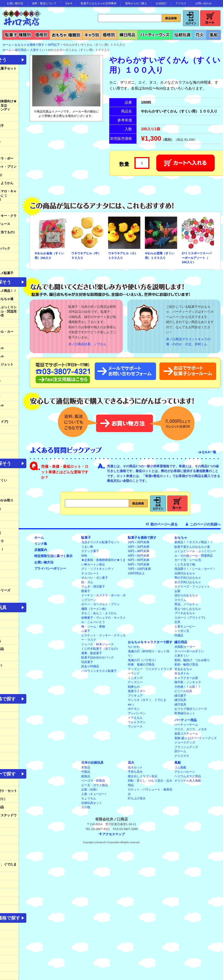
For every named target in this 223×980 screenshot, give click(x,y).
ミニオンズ (135, 678)
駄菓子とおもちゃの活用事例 (99, 3)
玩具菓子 (87, 662)
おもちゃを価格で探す (30, 45)
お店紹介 (161, 3)
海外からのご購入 (136, 3)
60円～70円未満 (139, 564)
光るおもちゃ (183, 669)
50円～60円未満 (139, 560)
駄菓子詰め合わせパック (98, 657)
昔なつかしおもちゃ (188, 609)
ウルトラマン (137, 722)
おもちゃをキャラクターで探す (150, 642)
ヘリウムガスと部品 (188, 776)
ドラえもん (135, 718)
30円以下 (54, 45)
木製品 (86, 767)
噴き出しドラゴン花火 (143, 776)
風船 (178, 762)
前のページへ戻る (164, 524)
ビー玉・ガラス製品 (95, 785)
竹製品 (86, 772)
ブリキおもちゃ (185, 613)
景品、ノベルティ (186, 604)
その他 (86, 807)
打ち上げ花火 (137, 798)
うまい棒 (87, 547)
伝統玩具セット (92, 803)
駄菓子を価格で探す (142, 537)
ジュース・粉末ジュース (98, 644)
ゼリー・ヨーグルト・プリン (100, 604)
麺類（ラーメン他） (95, 609)
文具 (177, 622)
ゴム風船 (180, 767)
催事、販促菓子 (92, 653)
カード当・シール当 (188, 560)
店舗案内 (41, 550)
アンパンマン (137, 713)
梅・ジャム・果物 (93, 626)
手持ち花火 (135, 772)
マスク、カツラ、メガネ (191, 729)
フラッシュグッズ (186, 747)
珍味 (84, 556)
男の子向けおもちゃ (188, 578)
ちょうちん (89, 798)
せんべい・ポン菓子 (95, 578)
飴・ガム (87, 582)
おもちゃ (181, 537)
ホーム (39, 537)
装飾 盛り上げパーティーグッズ (196, 738)
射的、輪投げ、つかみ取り (192, 660)
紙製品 (86, 776)
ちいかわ (134, 647)
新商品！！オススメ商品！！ (194, 542)
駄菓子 (86, 537)
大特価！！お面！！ (188, 687)
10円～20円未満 (139, 542)
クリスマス (182, 756)
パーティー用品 (186, 720)
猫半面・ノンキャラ (188, 682)
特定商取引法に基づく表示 (53, 556)
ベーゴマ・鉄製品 (93, 781)
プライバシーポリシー (50, 568)
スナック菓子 (90, 551)
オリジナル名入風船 (188, 781)
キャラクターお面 (186, 678)
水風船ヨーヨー (185, 647)
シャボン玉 (182, 631)
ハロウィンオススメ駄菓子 (99, 671)
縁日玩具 (180, 700)
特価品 (179, 635)
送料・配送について (44, 3)
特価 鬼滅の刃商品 (141, 664)
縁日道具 (180, 704)
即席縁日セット (185, 713)
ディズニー (135, 682)
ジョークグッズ (185, 742)
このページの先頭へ (205, 524)
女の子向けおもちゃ (188, 582)
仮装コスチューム (186, 734)
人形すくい (37, 50)
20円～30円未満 (139, 547)
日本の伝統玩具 (92, 762)
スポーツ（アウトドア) (190, 618)
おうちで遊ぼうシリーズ (191, 709)
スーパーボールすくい (189, 651)
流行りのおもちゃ (186, 595)
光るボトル (182, 673)
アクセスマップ (114, 834)
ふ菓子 (86, 631)
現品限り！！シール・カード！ (195, 569)
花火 (131, 762)
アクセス (181, 3)
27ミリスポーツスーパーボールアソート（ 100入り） (197, 258)
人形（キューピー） (95, 794)
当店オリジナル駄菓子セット (100, 542)
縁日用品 (21, 50)
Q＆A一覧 (209, 452)
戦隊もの (134, 687)
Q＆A (69, 3)
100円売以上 (136, 573)
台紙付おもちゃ (185, 573)
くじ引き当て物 (185, 564)
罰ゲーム (180, 751)
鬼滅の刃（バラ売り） (143, 660)
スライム (180, 600)
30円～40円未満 (139, 551)
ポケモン (134, 709)
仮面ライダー (137, 691)
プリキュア (135, 696)
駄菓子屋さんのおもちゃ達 (192, 547)
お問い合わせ (203, 3)
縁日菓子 (180, 696)
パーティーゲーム (186, 725)
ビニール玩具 (183, 691)
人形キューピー (185, 626)
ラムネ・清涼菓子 (93, 586)
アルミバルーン (185, 772)
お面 (177, 591)
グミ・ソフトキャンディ (98, 569)
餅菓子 (86, 591)
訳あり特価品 (90, 666)
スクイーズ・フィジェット (192, 586)
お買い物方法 (15, 3)
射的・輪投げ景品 (186, 664)
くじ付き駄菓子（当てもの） (100, 649)
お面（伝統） (90, 789)
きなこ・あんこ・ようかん (99, 613)
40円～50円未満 (139, 556)
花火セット (135, 767)
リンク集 (41, 544)
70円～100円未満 (139, 569)
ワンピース (135, 726)
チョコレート (90, 573)
